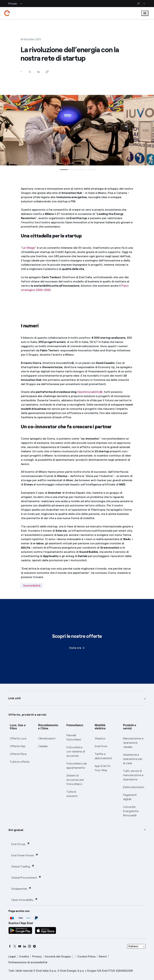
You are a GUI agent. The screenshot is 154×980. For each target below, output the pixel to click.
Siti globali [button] (16, 830)
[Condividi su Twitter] (30, 72)
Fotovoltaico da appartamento (77, 766)
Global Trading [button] (23, 866)
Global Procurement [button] (26, 877)
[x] (15, 946)
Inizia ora (77, 648)
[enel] (7, 13)
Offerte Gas (18, 746)
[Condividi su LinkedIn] (39, 72)
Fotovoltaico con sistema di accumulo (76, 751)
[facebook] (10, 946)
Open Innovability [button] (24, 900)
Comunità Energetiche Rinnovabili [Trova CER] (131, 811)
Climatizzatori (47, 738)
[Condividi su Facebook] (21, 72)
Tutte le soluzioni (72, 794)
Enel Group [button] (20, 844)
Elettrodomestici (134, 787)
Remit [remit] (103, 956)
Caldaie (43, 746)
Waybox (100, 738)
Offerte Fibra (18, 754)
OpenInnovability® (90, 392)
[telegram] (34, 946)
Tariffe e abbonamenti (103, 756)
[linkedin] (25, 946)
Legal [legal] (12, 956)
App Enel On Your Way (103, 768)
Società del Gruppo (58, 956)
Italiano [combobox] (133, 946)
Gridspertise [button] (21, 889)
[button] (63, 170)
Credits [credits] (24, 956)
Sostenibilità (32, 586)
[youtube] (20, 946)
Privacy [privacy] (37, 956)
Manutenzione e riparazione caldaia (133, 743)
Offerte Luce (18, 738)
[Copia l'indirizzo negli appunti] (47, 72)
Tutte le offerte (20, 762)
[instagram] (30, 946)
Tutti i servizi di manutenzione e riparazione (133, 775)
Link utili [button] (15, 698)
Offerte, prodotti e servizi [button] (27, 715)
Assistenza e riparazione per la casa (133, 759)
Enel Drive (101, 746)
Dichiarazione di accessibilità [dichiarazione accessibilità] (28, 962)
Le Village (29, 248)
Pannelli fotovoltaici (74, 737)
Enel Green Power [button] (25, 855)
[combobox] (136, 946)
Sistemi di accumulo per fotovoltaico (75, 780)
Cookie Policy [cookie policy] (86, 956)
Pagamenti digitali (130, 797)
